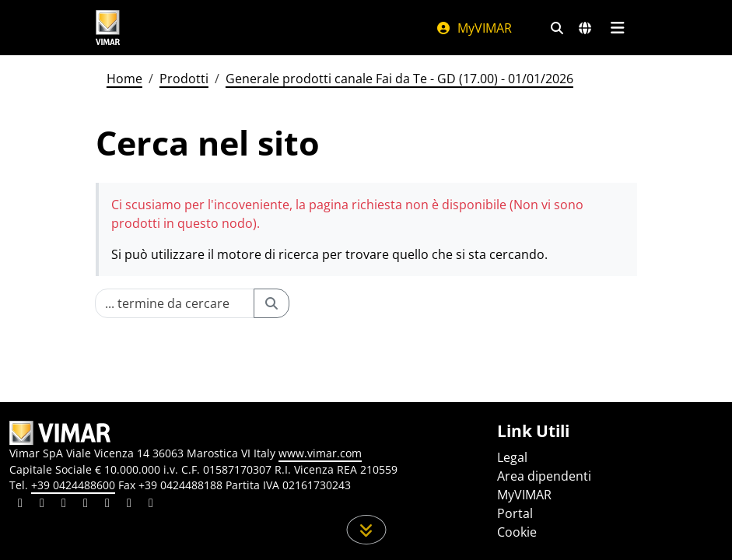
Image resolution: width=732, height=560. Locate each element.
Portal (515, 513)
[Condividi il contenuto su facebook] (42, 505)
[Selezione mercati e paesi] (585, 28)
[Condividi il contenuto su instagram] (86, 505)
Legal (512, 457)
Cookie (517, 532)
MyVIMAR (474, 28)
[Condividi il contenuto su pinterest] (64, 505)
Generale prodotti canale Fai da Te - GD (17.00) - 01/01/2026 (399, 79)
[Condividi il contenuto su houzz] (129, 505)
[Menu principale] (618, 28)
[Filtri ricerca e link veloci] (557, 28)
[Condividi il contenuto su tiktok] (151, 505)
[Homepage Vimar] (108, 28)
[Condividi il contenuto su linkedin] (20, 505)
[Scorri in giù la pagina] (366, 530)
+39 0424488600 (73, 485)
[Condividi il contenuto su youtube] (107, 505)
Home (124, 79)
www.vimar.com (320, 453)
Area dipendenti (544, 476)
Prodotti (184, 79)
